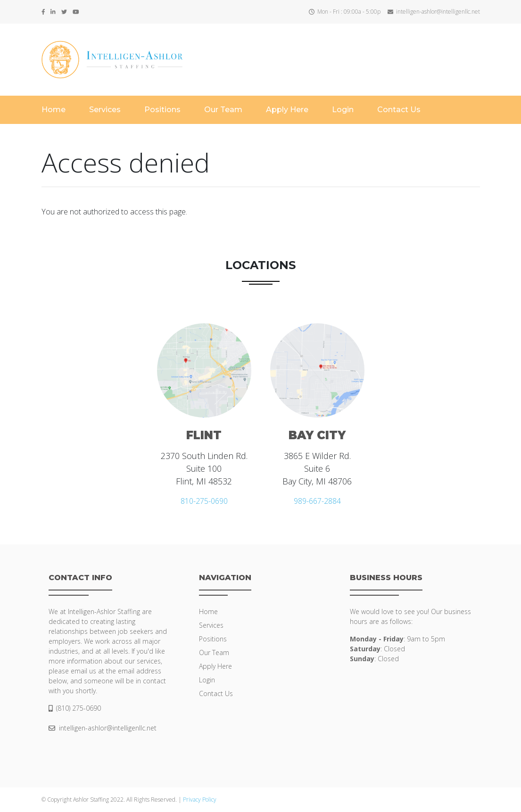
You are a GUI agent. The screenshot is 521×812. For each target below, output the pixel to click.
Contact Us (399, 110)
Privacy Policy (200, 800)
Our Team (223, 110)
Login (343, 110)
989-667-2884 (317, 501)
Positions (162, 110)
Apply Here (287, 110)
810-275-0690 (204, 501)
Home (54, 110)
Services (105, 110)
